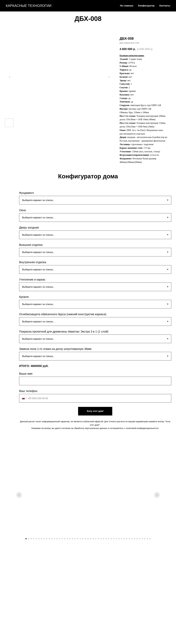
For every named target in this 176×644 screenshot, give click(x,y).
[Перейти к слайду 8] (44, 539)
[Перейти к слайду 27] (93, 539)
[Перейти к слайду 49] (150, 539)
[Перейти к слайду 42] (132, 539)
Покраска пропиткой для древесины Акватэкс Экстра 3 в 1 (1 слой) (64, 332)
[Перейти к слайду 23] (83, 539)
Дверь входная (29, 228)
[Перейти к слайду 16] (65, 539)
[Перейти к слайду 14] (60, 539)
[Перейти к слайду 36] (116, 539)
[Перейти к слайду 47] (145, 539)
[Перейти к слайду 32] (106, 539)
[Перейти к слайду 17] (67, 539)
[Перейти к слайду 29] (98, 539)
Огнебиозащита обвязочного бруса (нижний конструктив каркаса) (63, 314)
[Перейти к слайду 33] (109, 539)
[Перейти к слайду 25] (88, 539)
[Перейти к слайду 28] (96, 539)
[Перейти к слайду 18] (70, 539)
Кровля (24, 297)
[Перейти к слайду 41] (129, 539)
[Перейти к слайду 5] (36, 539)
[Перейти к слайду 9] (47, 539)
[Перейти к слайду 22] (80, 539)
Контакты (165, 6)
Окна (22, 210)
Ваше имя (26, 374)
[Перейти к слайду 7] (41, 539)
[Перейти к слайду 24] (85, 539)
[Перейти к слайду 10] (49, 539)
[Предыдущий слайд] (10, 77)
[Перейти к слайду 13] (57, 539)
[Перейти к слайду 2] (29, 539)
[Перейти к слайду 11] (52, 539)
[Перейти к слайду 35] (114, 539)
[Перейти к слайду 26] (91, 539)
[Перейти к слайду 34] (111, 539)
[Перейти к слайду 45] (140, 539)
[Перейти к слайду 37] (119, 539)
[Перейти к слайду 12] (54, 539)
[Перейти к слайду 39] (124, 539)
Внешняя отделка (31, 245)
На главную (127, 6)
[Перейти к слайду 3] (31, 539)
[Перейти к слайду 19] (72, 539)
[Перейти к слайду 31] (104, 539)
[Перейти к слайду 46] (142, 539)
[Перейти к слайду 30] (101, 539)
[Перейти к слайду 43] (135, 539)
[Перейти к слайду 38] (122, 539)
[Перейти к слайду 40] (127, 539)
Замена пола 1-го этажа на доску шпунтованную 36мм (55, 349)
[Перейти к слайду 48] (147, 539)
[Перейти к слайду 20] (75, 539)
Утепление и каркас (32, 280)
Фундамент (27, 193)
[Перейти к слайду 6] (39, 539)
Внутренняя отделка (33, 262)
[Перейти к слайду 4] (34, 539)
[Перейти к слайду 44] (137, 539)
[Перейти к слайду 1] (26, 539)
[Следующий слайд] (109, 77)
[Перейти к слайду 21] (78, 539)
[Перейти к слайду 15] (62, 539)
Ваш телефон (28, 391)
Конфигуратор (146, 6)
